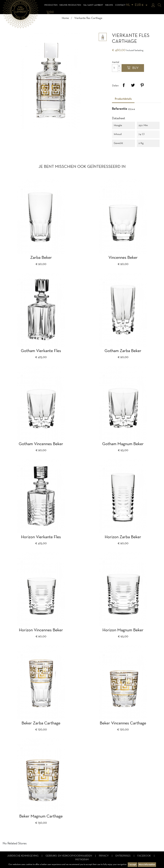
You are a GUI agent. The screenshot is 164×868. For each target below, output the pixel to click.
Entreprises (123, 856)
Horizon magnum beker (123, 630)
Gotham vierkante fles (41, 351)
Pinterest (142, 85)
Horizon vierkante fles (41, 537)
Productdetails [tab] (123, 99)
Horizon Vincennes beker (41, 630)
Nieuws (109, 5)
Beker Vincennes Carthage (123, 723)
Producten (51, 5)
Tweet (133, 85)
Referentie (120, 109)
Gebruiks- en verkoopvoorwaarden (69, 856)
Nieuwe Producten (70, 5)
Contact (120, 5)
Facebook (144, 856)
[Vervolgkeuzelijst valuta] (142, 5)
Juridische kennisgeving (23, 856)
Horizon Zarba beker (123, 537)
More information (147, 865)
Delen (124, 85)
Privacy (104, 856)
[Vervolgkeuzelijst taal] (130, 5)
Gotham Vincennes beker (41, 444)
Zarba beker (41, 258)
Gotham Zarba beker (123, 351)
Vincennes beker (123, 258)
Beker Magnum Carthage (41, 816)
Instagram (82, 860)
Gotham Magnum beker (123, 444)
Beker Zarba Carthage (41, 723)
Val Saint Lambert (93, 5)
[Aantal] (116, 68)
